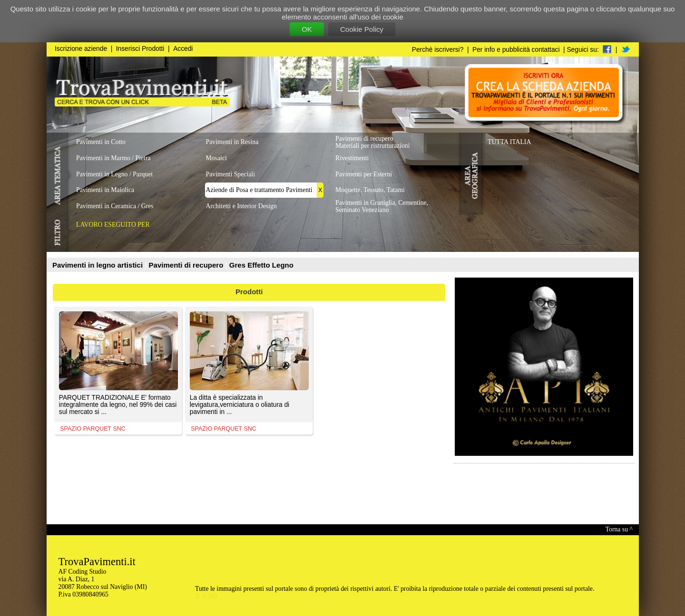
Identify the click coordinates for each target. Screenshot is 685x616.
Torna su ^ (619, 529)
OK (307, 29)
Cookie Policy (362, 29)
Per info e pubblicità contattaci (516, 50)
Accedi (183, 49)
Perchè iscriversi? (438, 50)
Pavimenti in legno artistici (98, 265)
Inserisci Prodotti (140, 49)
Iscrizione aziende (81, 49)
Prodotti (249, 292)
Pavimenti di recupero (187, 265)
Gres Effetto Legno (261, 265)
